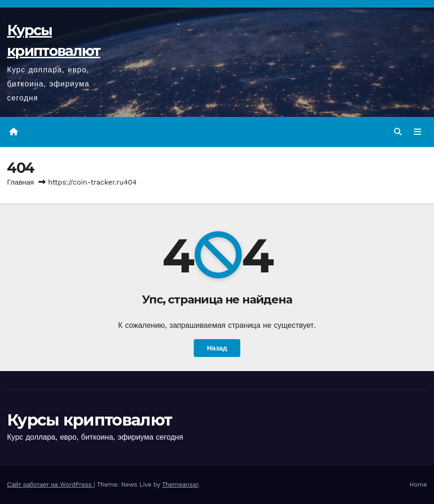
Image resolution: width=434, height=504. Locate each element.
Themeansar (180, 485)
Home (418, 485)
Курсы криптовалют (89, 420)
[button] (398, 132)
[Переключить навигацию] (418, 132)
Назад (217, 348)
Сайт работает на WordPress (50, 485)
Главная (20, 182)
